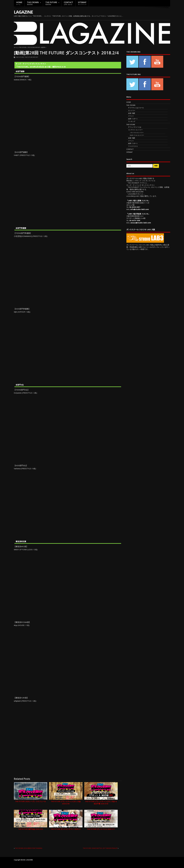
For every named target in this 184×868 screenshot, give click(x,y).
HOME (19, 3)
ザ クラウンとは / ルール (136, 108)
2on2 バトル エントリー (137, 135)
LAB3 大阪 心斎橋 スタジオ (138, 201)
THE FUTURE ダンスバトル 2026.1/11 (101, 829)
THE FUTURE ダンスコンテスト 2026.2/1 (66, 829)
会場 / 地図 (132, 113)
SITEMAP (82, 3)
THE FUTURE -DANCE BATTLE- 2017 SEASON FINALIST (100, 848)
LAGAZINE (23, 12)
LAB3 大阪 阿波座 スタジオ (138, 214)
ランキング (132, 121)
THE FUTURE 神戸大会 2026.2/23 (31, 829)
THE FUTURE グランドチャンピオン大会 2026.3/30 (66, 803)
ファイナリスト (133, 146)
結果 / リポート (133, 119)
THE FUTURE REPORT (31, 57)
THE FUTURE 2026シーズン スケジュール (31, 801)
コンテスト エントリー (135, 130)
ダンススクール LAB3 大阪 (136, 178)
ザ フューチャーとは (135, 127)
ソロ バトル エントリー (137, 132)
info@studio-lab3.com (140, 209)
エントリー (132, 110)
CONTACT (68, 3)
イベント (131, 116)
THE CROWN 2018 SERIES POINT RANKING (29, 848)
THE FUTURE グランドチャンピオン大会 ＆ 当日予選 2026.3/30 (101, 803)
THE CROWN (33, 3)
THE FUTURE (51, 3)
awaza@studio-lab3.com (141, 223)
